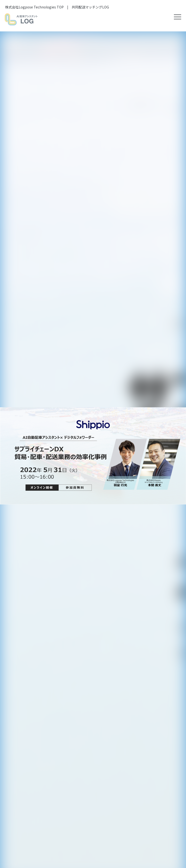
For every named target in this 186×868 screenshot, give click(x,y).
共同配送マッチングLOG (90, 7)
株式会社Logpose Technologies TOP (34, 7)
